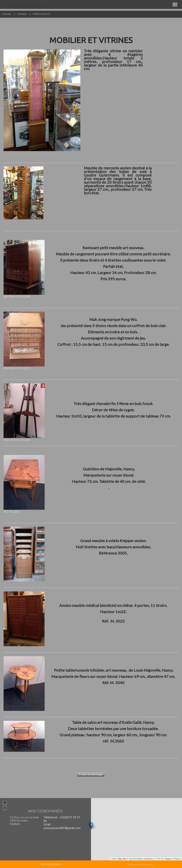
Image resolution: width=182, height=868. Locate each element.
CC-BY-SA (159, 859)
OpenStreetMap (136, 859)
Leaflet (113, 859)
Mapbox (178, 859)
